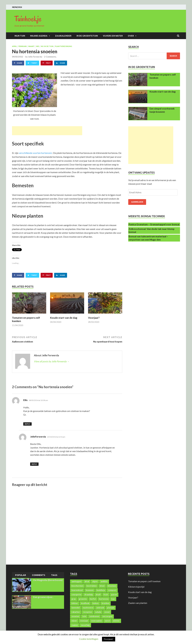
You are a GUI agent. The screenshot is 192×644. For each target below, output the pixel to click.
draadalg (89, 595)
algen (95, 581)
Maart (31, 46)
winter (116, 621)
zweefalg (85, 625)
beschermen (77, 586)
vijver (74, 621)
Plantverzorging (64, 46)
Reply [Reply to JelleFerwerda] (34, 464)
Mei (38, 46)
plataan (111, 608)
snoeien (75, 616)
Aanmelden (137, 202)
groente (83, 599)
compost (112, 590)
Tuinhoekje (28, 19)
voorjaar (84, 621)
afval (87, 581)
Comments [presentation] (39, 575)
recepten (88, 612)
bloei (102, 586)
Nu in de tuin (47, 46)
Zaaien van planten (138, 603)
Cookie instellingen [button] (89, 639)
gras (74, 599)
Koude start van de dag (64, 318)
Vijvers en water (113, 36)
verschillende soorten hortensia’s (35, 153)
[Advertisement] (47, 131)
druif (98, 595)
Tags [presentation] (54, 575)
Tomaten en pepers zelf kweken (144, 581)
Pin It (48, 63)
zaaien (75, 625)
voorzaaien (96, 621)
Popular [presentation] (21, 575)
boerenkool (77, 590)
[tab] (21, 575)
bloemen (112, 586)
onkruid (100, 608)
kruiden (105, 603)
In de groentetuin (87, 36)
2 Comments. (50, 57)
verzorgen (107, 616)
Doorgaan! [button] (109, 639)
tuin (84, 616)
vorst (107, 621)
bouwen (90, 590)
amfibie (104, 581)
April (14, 46)
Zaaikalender (63, 36)
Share (20, 63)
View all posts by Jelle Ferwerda (52, 361)
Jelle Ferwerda (35, 57)
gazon (114, 595)
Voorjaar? (94, 318)
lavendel (76, 608)
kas (113, 599)
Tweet (34, 63)
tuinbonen (94, 616)
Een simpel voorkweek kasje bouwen (162, 110)
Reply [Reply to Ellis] (27, 424)
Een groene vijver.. (43, 597)
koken (96, 603)
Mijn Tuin (20, 36)
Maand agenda (39, 36)
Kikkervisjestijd (136, 587)
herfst (93, 599)
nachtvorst (88, 608)
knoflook (85, 603)
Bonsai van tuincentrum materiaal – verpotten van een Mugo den (148, 238)
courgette (76, 595)
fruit (106, 595)
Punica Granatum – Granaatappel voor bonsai (154, 224)
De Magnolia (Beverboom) (48, 580)
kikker (75, 603)
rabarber (76, 612)
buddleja (101, 590)
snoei (107, 612)
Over (131, 36)
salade (98, 612)
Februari (23, 46)
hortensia (104, 599)
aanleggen (76, 581)
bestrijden (92, 586)
